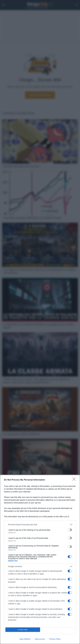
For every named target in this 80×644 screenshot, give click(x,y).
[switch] (70, 530)
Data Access (40, 639)
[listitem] (40, 524)
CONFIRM (23, 630)
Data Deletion (25, 639)
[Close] (75, 480)
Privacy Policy (55, 639)
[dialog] (40, 559)
